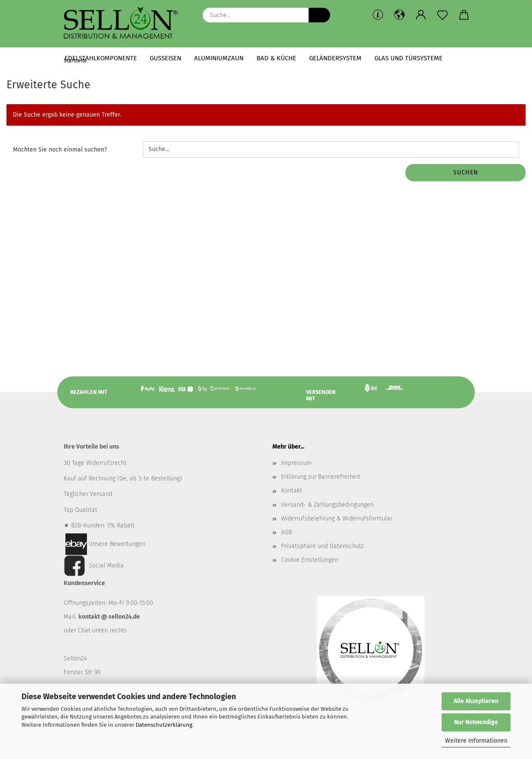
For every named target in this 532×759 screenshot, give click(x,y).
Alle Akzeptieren (476, 701)
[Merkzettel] (442, 15)
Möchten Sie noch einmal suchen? (60, 153)
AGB (286, 535)
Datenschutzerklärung (164, 725)
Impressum (296, 466)
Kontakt (292, 494)
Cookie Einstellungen (310, 563)
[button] (399, 15)
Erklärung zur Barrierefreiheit (321, 480)
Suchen (466, 175)
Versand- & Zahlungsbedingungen (327, 507)
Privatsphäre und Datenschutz (322, 549)
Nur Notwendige (476, 722)
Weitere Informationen (476, 741)
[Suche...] (319, 15)
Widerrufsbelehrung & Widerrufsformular (337, 521)
